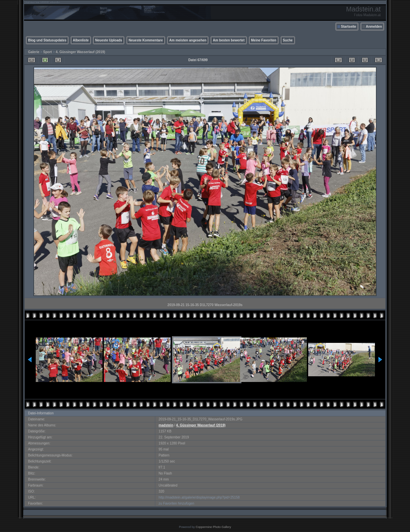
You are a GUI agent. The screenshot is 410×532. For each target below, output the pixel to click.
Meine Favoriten (264, 40)
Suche (288, 40)
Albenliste (81, 40)
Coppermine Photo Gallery (213, 527)
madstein (166, 425)
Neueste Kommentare (146, 40)
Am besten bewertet (229, 40)
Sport (47, 52)
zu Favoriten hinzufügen (176, 503)
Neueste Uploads (109, 40)
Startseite (349, 27)
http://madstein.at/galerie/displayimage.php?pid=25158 (199, 497)
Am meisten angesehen (188, 40)
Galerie (34, 52)
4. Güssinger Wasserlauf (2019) (80, 52)
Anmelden (374, 27)
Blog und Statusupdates (47, 40)
